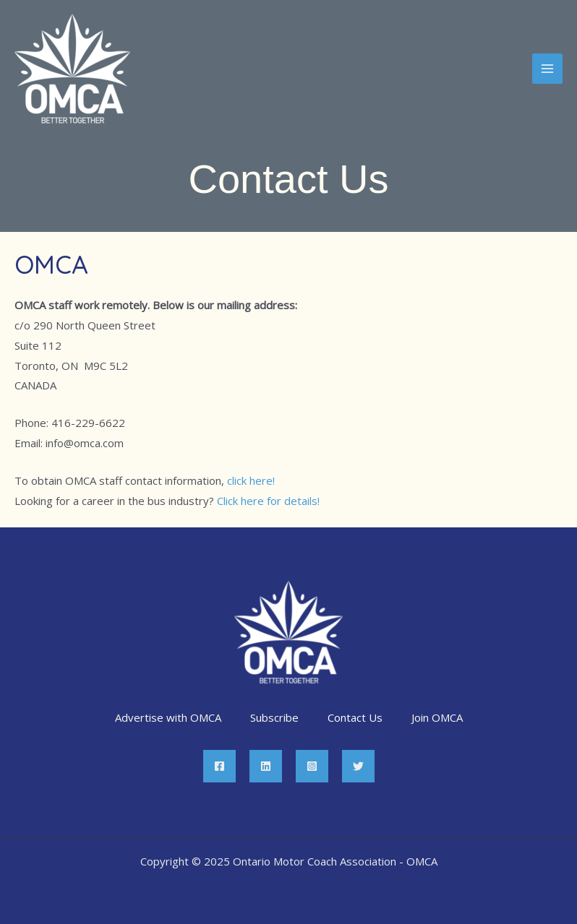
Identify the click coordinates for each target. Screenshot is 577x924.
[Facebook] (219, 766)
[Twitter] (358, 766)
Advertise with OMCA (168, 717)
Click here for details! (268, 501)
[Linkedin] (266, 766)
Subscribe (274, 717)
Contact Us (355, 717)
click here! (251, 480)
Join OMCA (437, 717)
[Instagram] (312, 766)
